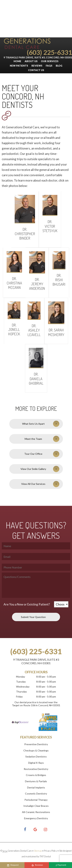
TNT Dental (45, 856)
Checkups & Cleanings (36, 750)
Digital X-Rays (36, 763)
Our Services (50, 61)
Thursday (21, 692)
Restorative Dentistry (36, 769)
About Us (31, 61)
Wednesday (23, 687)
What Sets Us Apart (33, 424)
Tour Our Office (33, 454)
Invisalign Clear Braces (36, 806)
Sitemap (38, 851)
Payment (61, 865)
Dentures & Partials (36, 781)
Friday (19, 697)
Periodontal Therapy (36, 800)
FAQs (49, 66)
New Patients (19, 66)
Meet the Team (33, 439)
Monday (21, 677)
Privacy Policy (50, 851)
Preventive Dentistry (36, 744)
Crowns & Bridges (36, 775)
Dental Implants (36, 787)
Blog (59, 66)
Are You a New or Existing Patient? (27, 604)
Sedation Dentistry (36, 756)
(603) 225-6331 (49, 52)
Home (17, 61)
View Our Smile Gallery (33, 469)
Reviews (37, 66)
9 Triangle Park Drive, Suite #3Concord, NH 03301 (36, 661)
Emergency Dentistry (36, 818)
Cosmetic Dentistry (36, 794)
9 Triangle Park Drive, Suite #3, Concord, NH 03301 (38, 57)
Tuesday (21, 682)
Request (13, 865)
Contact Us (36, 70)
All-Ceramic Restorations (36, 812)
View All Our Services (33, 484)
